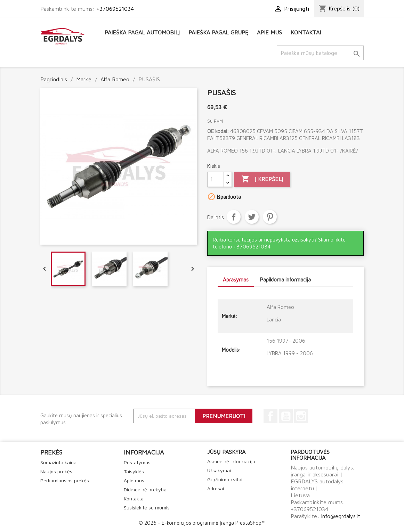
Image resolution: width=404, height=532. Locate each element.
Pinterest (270, 217)
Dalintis (234, 217)
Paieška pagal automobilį (142, 32)
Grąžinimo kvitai (225, 479)
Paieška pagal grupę (218, 32)
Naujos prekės (56, 471)
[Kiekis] (216, 179)
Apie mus (269, 32)
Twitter (252, 217)
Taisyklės (134, 471)
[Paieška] (320, 53)
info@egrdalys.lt (341, 516)
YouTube (286, 416)
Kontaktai (306, 32)
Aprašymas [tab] (236, 280)
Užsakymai (219, 470)
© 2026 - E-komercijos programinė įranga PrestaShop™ (202, 523)
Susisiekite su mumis (147, 508)
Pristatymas (137, 462)
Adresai (216, 488)
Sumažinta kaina (58, 462)
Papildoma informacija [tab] (285, 280)
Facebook (270, 416)
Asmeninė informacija (231, 461)
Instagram (301, 416)
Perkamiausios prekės (65, 480)
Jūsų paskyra (226, 452)
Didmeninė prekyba (145, 489)
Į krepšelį (262, 179)
